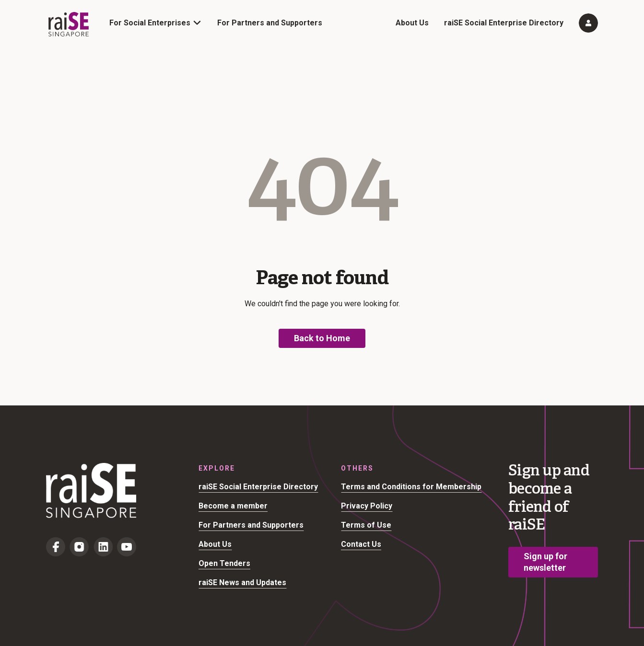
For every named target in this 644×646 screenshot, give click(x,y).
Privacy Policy (367, 506)
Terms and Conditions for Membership (411, 487)
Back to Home (322, 338)
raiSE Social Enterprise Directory (504, 23)
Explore (217, 468)
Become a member (233, 506)
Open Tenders (224, 563)
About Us (412, 23)
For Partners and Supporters (270, 23)
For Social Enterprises (150, 23)
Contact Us (361, 544)
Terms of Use (366, 525)
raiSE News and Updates (242, 583)
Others (357, 468)
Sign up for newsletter (545, 562)
